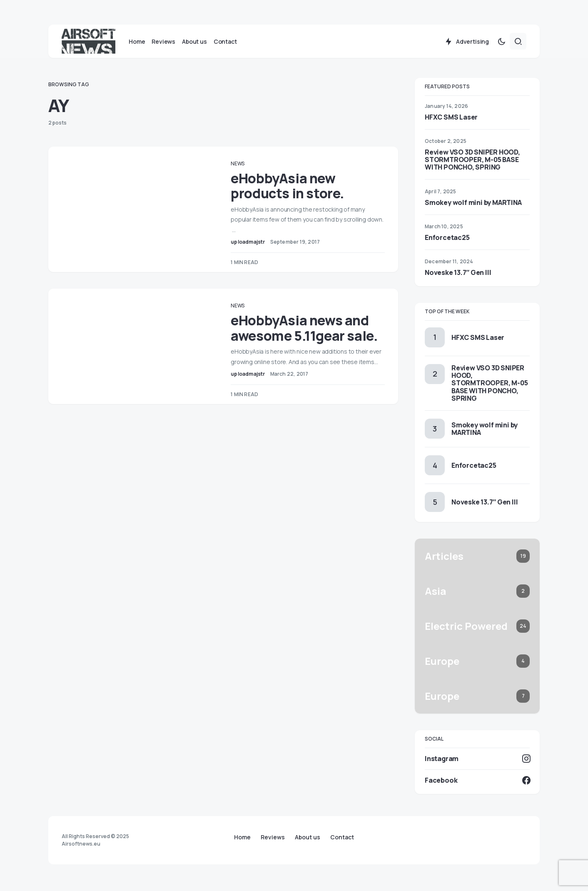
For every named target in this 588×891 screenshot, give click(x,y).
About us (308, 837)
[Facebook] (477, 782)
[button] (501, 43)
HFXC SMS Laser (451, 119)
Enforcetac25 (447, 240)
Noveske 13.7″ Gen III (458, 275)
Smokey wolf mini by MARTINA (473, 205)
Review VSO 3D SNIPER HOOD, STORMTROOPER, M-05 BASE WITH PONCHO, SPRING (472, 162)
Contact (342, 837)
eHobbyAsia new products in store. (293, 188)
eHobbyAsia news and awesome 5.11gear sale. (310, 330)
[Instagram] (477, 761)
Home (242, 837)
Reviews (273, 837)
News (243, 166)
